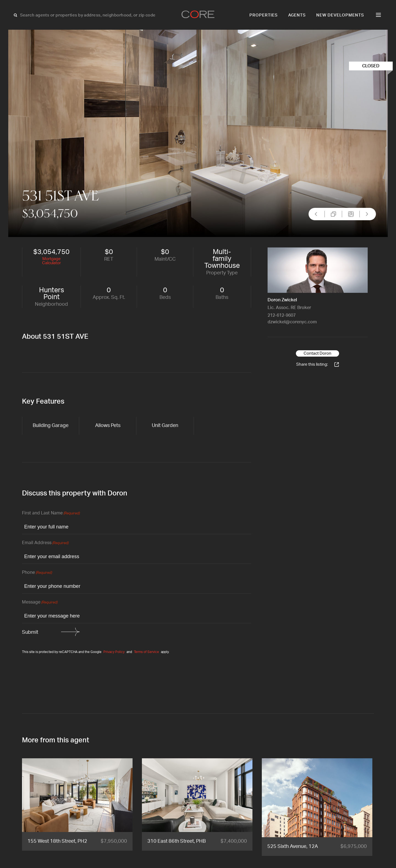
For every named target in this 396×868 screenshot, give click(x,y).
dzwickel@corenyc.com (292, 322)
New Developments (340, 15)
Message (40, 603)
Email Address (45, 543)
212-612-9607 (282, 315)
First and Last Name (51, 513)
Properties (264, 15)
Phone (37, 573)
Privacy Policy (114, 652)
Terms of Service (146, 652)
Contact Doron (317, 353)
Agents (297, 15)
